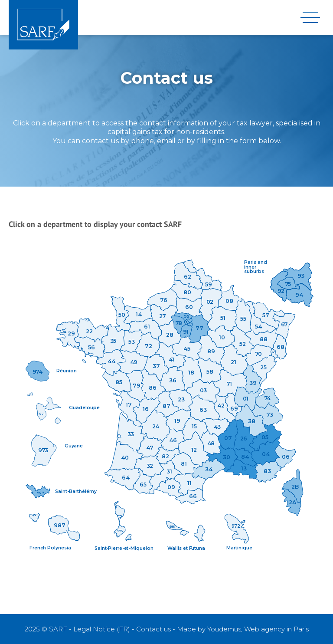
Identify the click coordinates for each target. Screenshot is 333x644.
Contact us (153, 629)
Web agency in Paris (276, 629)
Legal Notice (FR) (102, 629)
